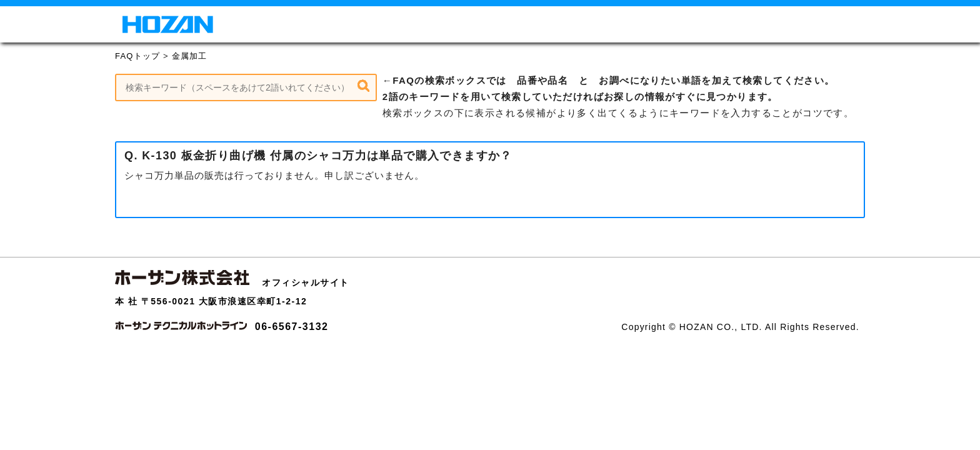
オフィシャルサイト (306, 282)
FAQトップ (137, 56)
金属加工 (190, 56)
